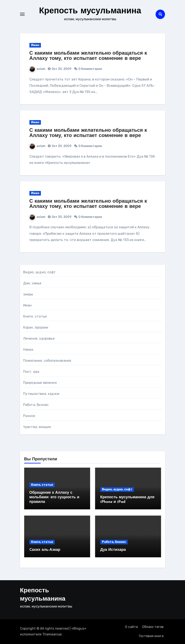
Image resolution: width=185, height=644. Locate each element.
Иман (35, 45)
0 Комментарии (90, 69)
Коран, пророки (36, 327)
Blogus (79, 628)
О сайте (131, 627)
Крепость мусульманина (90, 11)
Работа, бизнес (36, 405)
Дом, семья (32, 283)
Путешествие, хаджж (41, 394)
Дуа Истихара (113, 550)
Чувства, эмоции (37, 427)
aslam (37, 69)
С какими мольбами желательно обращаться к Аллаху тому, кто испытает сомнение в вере (88, 56)
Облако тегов (153, 627)
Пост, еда (31, 372)
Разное (29, 416)
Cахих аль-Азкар (45, 550)
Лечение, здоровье (39, 338)
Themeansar (52, 634)
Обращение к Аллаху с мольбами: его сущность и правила (54, 497)
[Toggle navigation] (22, 14)
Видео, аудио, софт (40, 272)
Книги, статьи (35, 316)
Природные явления (40, 383)
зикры (28, 294)
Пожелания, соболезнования (47, 361)
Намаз (28, 350)
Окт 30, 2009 (61, 69)
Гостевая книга (151, 636)
